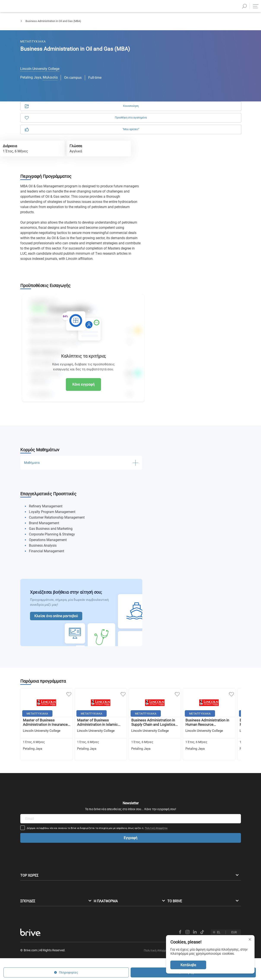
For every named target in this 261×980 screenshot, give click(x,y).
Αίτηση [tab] (177, 50)
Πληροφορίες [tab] (215, 50)
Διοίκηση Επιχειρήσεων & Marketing (69, 25)
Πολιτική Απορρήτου (185, 777)
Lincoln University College (40, 69)
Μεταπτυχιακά (29, 25)
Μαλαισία (50, 77)
